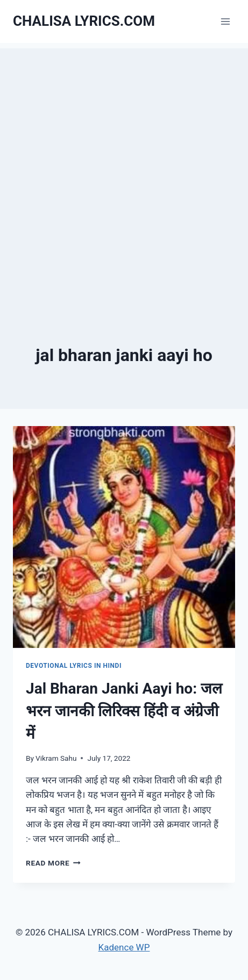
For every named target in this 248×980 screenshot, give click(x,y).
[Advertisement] (124, 172)
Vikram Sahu (56, 758)
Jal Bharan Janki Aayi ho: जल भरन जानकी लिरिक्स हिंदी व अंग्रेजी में (124, 711)
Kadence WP (124, 947)
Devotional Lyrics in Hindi (74, 666)
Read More (53, 863)
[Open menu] (225, 21)
